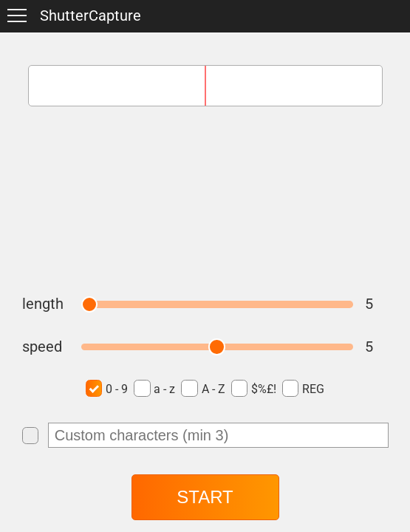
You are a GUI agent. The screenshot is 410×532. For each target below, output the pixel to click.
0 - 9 (107, 388)
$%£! (254, 388)
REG (303, 388)
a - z (154, 388)
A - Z (203, 388)
